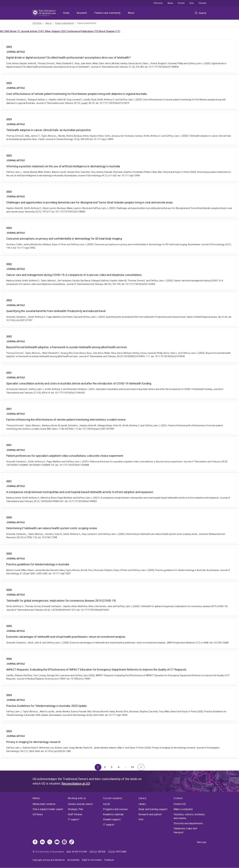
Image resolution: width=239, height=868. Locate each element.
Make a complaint (183, 809)
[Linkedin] (42, 842)
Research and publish (150, 814)
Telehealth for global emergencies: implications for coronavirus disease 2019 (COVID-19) (120, 599)
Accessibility (73, 860)
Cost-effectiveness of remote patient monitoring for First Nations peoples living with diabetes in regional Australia (120, 92)
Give (192, 3)
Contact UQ (180, 804)
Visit (141, 819)
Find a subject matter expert (48, 809)
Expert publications (65, 23)
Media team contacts (44, 804)
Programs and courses (115, 809)
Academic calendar (113, 814)
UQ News (38, 814)
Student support (112, 819)
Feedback (109, 860)
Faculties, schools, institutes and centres (189, 816)
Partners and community (107, 13)
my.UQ (106, 804)
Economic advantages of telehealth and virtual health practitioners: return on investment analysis (120, 634)
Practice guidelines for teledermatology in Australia (120, 563)
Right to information (92, 860)
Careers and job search (80, 804)
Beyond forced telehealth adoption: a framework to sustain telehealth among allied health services (120, 346)
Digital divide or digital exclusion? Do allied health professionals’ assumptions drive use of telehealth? (120, 56)
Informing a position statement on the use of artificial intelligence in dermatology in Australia (120, 165)
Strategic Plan (75, 809)
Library (142, 804)
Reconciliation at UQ (76, 784)
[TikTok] (72, 842)
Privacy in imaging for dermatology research (120, 741)
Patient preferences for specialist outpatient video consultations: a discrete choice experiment (120, 454)
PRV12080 (121, 852)
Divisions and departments (188, 823)
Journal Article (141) (33, 31)
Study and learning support (153, 809)
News (170, 3)
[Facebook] (35, 842)
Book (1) (15, 31)
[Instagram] (64, 842)
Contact (202, 3)
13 (133, 768)
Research (82, 13)
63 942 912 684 (79, 852)
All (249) (5, 31)
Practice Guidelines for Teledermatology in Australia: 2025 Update (120, 704)
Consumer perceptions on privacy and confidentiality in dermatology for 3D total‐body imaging (120, 237)
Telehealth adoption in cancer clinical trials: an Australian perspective (120, 129)
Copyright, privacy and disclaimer (49, 860)
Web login (202, 842)
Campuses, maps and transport (185, 830)
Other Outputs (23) (55, 31)
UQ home (158, 3)
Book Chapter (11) (110, 31)
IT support (73, 819)
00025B (102, 852)
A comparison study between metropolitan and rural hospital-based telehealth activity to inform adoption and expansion (120, 491)
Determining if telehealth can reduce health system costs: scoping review (120, 527)
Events (181, 3)
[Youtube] (57, 842)
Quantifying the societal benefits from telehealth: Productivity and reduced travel (120, 310)
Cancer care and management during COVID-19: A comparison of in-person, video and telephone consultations (120, 273)
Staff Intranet (75, 814)
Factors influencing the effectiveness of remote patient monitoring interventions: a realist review (120, 418)
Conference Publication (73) (83, 31)
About (131, 13)
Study (66, 13)
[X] (50, 842)
